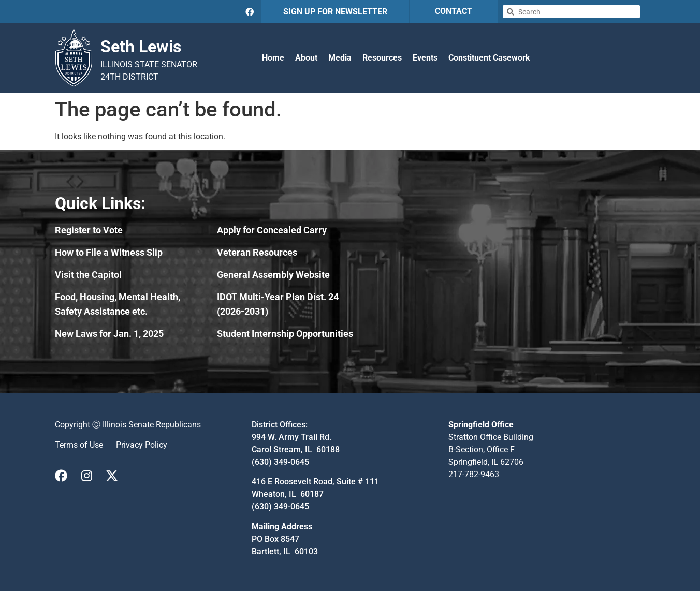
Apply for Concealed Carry (272, 230)
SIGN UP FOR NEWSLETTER (335, 12)
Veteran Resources (257, 252)
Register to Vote (89, 230)
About (306, 58)
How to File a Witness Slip (109, 252)
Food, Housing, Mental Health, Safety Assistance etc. (118, 304)
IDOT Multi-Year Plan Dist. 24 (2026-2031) (278, 304)
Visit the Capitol (88, 275)
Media (340, 58)
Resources (382, 58)
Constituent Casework (489, 58)
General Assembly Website (273, 275)
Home (273, 58)
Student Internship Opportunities (285, 334)
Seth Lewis (141, 47)
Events (425, 58)
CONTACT (454, 11)
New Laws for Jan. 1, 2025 (109, 334)
